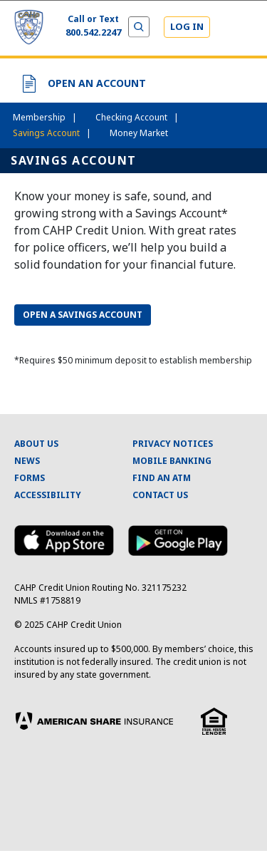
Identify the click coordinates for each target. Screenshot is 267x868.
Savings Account (52, 133)
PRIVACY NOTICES (173, 444)
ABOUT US (36, 444)
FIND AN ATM (162, 478)
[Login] (187, 27)
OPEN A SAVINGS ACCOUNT (83, 315)
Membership (45, 117)
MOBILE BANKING (172, 461)
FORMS (30, 478)
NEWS (27, 461)
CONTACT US (160, 495)
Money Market (139, 133)
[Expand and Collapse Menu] (240, 29)
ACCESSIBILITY (48, 495)
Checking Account (137, 117)
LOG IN (187, 26)
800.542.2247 (93, 32)
